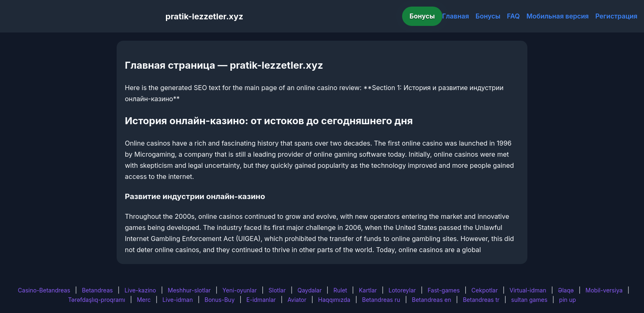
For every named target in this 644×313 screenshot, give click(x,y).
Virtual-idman (528, 290)
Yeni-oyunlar (240, 290)
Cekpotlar (485, 290)
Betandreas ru (381, 300)
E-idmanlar (261, 300)
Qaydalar (309, 290)
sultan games (529, 300)
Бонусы (422, 16)
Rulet (340, 290)
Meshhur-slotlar (189, 290)
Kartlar (368, 290)
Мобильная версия (558, 16)
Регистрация (616, 16)
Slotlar (277, 290)
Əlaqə (566, 290)
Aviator (297, 300)
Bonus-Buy (220, 300)
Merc (144, 300)
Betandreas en (432, 300)
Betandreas (97, 290)
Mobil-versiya (604, 290)
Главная (456, 16)
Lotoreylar (402, 290)
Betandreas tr (481, 300)
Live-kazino (140, 290)
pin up (567, 300)
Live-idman (178, 300)
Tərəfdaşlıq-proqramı (97, 300)
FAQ (513, 16)
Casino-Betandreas (44, 290)
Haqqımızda (334, 300)
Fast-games (444, 290)
